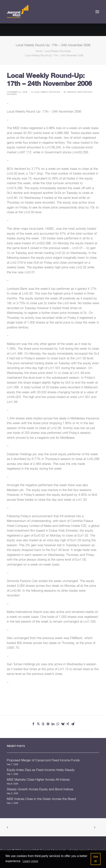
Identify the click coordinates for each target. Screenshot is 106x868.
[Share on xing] (68, 724)
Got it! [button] (96, 859)
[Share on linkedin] (53, 724)
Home (39, 51)
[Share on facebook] (33, 724)
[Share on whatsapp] (58, 724)
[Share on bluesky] (63, 724)
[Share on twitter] (38, 724)
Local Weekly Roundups (58, 51)
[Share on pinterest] (48, 724)
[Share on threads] (43, 724)
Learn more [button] (30, 861)
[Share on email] (73, 724)
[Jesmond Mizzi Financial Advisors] (18, 12)
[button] (97, 12)
